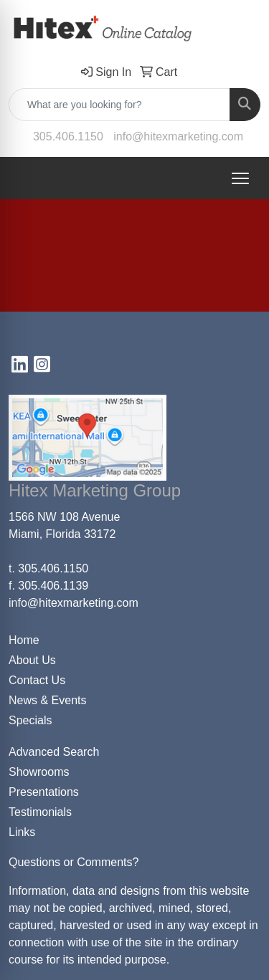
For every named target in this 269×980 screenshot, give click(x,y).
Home (24, 640)
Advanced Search (54, 752)
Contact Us (37, 680)
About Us (32, 660)
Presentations (44, 792)
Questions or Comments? (74, 862)
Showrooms (39, 772)
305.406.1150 (68, 136)
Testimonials (40, 812)
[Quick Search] (119, 105)
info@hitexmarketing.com (178, 136)
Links (22, 832)
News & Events (47, 700)
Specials (30, 720)
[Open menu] (240, 178)
